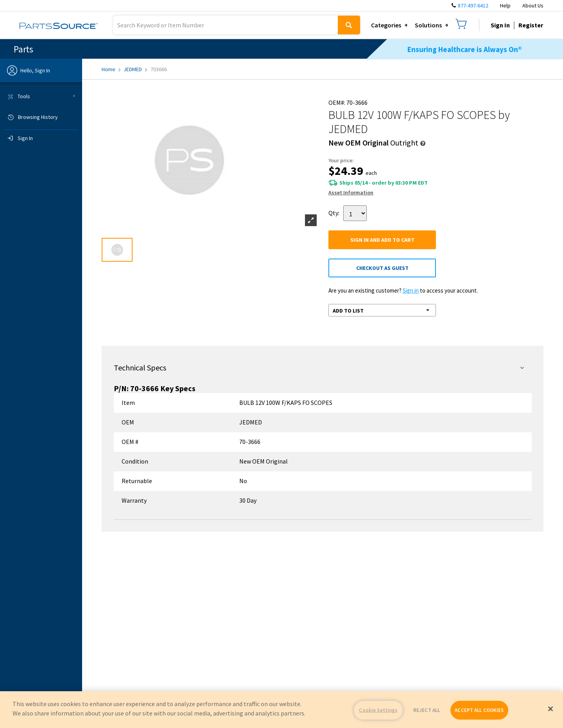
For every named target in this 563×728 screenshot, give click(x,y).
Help (505, 5)
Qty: (334, 213)
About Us (533, 5)
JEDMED (135, 69)
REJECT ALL (427, 710)
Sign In (500, 25)
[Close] (550, 709)
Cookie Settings (378, 710)
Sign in (411, 290)
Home (111, 69)
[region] (281, 710)
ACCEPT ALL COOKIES (479, 710)
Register (531, 25)
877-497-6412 (473, 5)
